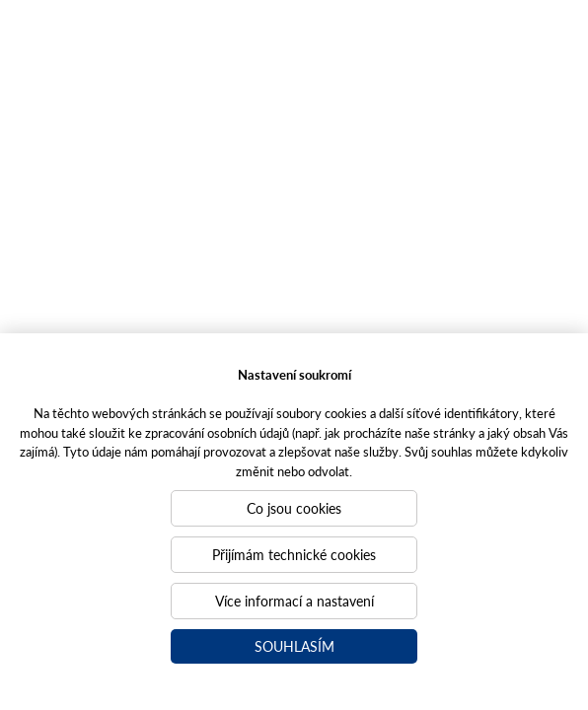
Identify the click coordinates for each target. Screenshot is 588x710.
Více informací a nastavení (294, 601)
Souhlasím (294, 646)
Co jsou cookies (294, 508)
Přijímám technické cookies (294, 554)
